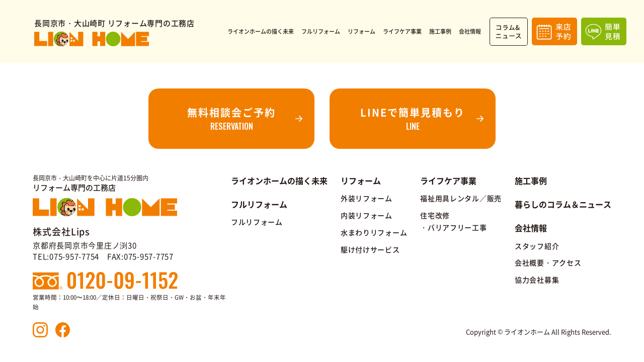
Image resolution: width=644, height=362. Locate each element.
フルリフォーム (257, 222)
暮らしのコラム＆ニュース (563, 204)
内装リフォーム (367, 215)
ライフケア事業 (448, 180)
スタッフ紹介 (537, 246)
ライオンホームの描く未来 (279, 180)
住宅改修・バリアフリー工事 (453, 221)
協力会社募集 (537, 280)
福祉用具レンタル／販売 (461, 198)
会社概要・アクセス (548, 262)
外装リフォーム (367, 198)
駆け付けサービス (370, 249)
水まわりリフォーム (374, 232)
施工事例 (531, 180)
